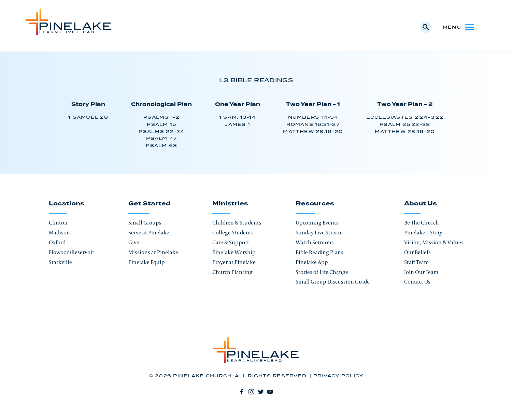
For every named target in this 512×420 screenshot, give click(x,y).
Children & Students (237, 222)
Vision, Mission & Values (434, 242)
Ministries (230, 204)
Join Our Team (421, 272)
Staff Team (417, 262)
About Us (421, 204)
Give (134, 242)
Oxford (57, 242)
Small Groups (145, 222)
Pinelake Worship (234, 252)
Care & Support (231, 242)
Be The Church (422, 222)
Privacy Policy (338, 376)
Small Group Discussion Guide (333, 281)
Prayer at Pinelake (234, 262)
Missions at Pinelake (153, 252)
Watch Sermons (315, 242)
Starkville (60, 262)
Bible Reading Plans (319, 252)
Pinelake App (312, 262)
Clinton (58, 222)
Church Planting (232, 272)
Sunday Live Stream (319, 232)
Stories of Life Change (322, 272)
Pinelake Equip (147, 262)
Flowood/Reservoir (72, 252)
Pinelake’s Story (423, 232)
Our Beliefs (417, 252)
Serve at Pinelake (149, 232)
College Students (233, 232)
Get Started (150, 204)
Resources (315, 204)
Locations (67, 204)
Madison (59, 232)
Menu (459, 27)
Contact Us (417, 281)
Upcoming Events (317, 222)
